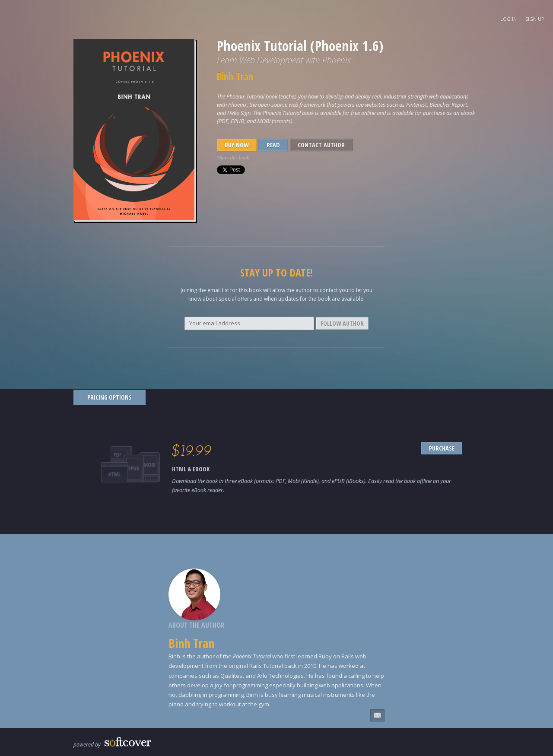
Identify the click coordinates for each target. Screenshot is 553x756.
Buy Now (237, 145)
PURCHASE (442, 448)
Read (273, 145)
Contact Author (321, 145)
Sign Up (535, 19)
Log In (509, 19)
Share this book (233, 158)
